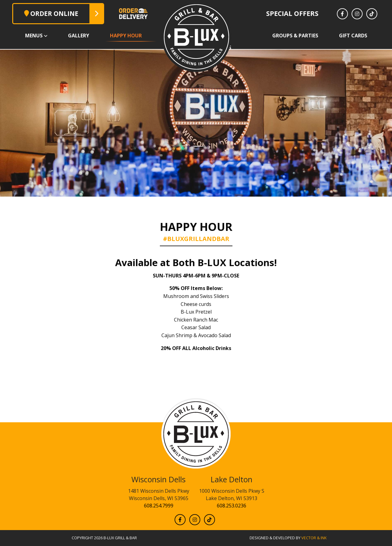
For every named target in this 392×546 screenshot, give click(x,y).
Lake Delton (232, 479)
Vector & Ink (314, 538)
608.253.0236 (232, 506)
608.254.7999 (159, 506)
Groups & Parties (295, 36)
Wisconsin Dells (158, 479)
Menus (34, 36)
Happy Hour (126, 36)
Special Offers (292, 13)
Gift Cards (353, 36)
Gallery (79, 36)
